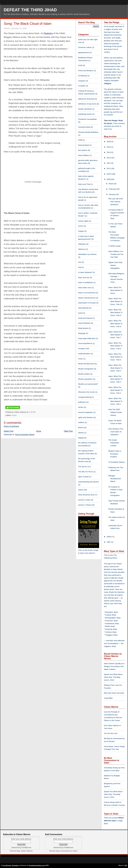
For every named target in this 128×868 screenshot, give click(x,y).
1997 (109, 542)
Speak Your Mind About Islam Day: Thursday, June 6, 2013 (113, 677)
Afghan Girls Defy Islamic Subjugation (115, 265)
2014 (109, 152)
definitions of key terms (87, 104)
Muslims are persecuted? (88, 384)
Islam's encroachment (87, 293)
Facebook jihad (84, 127)
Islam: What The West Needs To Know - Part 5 (115, 357)
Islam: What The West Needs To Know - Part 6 (115, 346)
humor (81, 226)
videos (81, 490)
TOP (126, 865)
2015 (109, 147)
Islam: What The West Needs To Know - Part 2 (115, 390)
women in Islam (84, 500)
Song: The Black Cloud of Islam (28, 24)
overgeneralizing (85, 397)
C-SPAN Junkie (114, 246)
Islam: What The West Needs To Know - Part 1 (115, 401)
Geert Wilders (84, 155)
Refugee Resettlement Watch (115, 479)
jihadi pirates (83, 328)
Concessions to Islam (69, 851)
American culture (85, 47)
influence (82, 249)
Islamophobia (83, 308)
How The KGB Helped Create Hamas (115, 412)
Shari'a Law (108, 603)
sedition (81, 422)
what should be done (86, 495)
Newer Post (9, 431)
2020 (109, 142)
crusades (82, 86)
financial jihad (84, 145)
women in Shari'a (85, 505)
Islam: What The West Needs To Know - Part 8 (115, 324)
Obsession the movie (86, 392)
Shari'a (81, 428)
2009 (109, 179)
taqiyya (81, 438)
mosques (82, 348)
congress (82, 81)
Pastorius (48, 33)
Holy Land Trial (84, 184)
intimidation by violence (87, 254)
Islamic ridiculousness (87, 298)
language (82, 333)
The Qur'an (83, 467)
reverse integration (86, 412)
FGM (80, 140)
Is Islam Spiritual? (85, 272)
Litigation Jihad (110, 646)
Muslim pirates (84, 374)
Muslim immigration (86, 369)
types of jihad (83, 477)
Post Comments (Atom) (25, 435)
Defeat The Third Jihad (30, 10)
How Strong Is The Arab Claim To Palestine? (116, 432)
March (112, 184)
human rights (83, 221)
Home (39, 431)
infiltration (82, 244)
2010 (109, 174)
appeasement (84, 52)
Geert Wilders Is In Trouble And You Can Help (116, 254)
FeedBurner (27, 847)
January (112, 194)
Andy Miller (108, 698)
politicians (82, 402)
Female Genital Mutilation (88, 132)
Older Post (68, 431)
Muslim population (85, 379)
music (14, 415)
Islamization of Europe (87, 303)
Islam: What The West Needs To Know (115, 290)
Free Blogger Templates (11, 865)
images (81, 231)
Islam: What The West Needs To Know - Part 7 (115, 335)
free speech (83, 150)
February (113, 189)
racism (81, 407)
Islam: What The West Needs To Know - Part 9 (115, 313)
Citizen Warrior (27, 851)
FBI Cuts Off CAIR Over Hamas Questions (116, 202)
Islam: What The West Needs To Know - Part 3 (115, 379)
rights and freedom (86, 417)
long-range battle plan (87, 338)
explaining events (85, 114)
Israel (80, 313)
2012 (109, 163)
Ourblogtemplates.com (37, 865)
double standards (85, 109)
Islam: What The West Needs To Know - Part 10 (115, 301)
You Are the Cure (111, 733)
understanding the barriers (89, 482)
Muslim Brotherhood (86, 364)
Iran (80, 262)
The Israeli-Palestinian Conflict (114, 443)
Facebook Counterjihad (87, 119)
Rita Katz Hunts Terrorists (114, 693)
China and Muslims (86, 71)
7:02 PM (32, 412)
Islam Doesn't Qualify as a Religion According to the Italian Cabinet (114, 666)
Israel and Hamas (85, 318)
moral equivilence (85, 343)
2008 (109, 537)
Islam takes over (85, 288)
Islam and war (84, 277)
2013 (109, 158)
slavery (81, 433)
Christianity (83, 76)
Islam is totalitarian (86, 282)
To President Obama (116, 462)
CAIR (80, 65)
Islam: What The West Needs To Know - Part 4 (115, 368)
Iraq (80, 267)
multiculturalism (84, 354)
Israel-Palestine (84, 323)
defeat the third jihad (86, 99)
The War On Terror (86, 472)
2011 (109, 168)
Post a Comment (11, 426)
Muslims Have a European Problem (115, 454)
